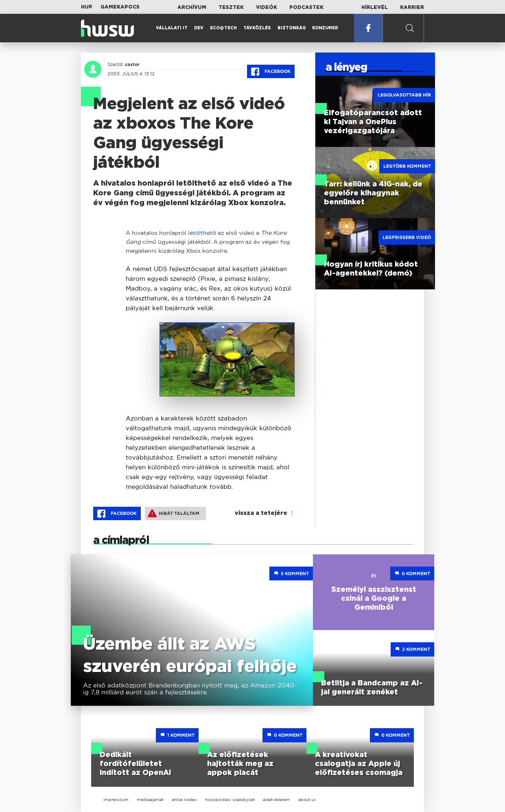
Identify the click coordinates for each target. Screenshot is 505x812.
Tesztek (231, 7)
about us (307, 800)
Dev (199, 28)
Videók (267, 7)
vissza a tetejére (261, 513)
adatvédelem (277, 800)
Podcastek (306, 7)
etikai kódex (184, 800)
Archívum (192, 7)
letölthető (202, 233)
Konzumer (325, 28)
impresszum (116, 800)
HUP (87, 7)
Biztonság (292, 28)
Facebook (271, 72)
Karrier (412, 7)
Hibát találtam (174, 513)
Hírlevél (375, 7)
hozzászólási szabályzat (230, 800)
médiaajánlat (150, 800)
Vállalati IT (172, 28)
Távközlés (257, 28)
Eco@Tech (223, 28)
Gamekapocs (120, 7)
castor (132, 64)
